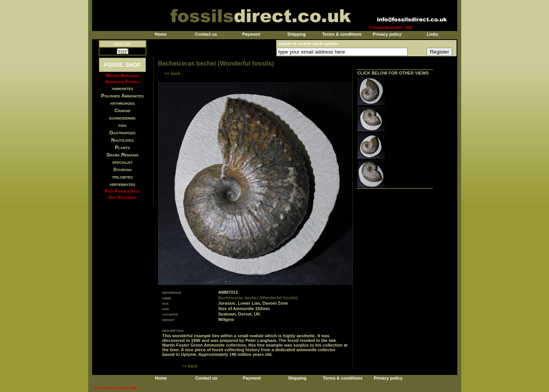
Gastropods (122, 133)
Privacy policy (387, 34)
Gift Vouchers (123, 197)
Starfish (123, 169)
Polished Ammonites (122, 96)
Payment (251, 34)
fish (123, 125)
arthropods (122, 103)
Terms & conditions (342, 34)
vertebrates (122, 184)
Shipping (297, 34)
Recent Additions (122, 75)
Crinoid (123, 110)
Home (161, 34)
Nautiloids (122, 140)
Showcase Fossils (122, 82)
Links (433, 34)
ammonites (123, 88)
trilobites (122, 177)
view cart (123, 44)
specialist (122, 162)
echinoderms (122, 118)
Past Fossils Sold (122, 191)
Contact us (206, 34)
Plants (123, 147)
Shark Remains (123, 155)
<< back (173, 73)
